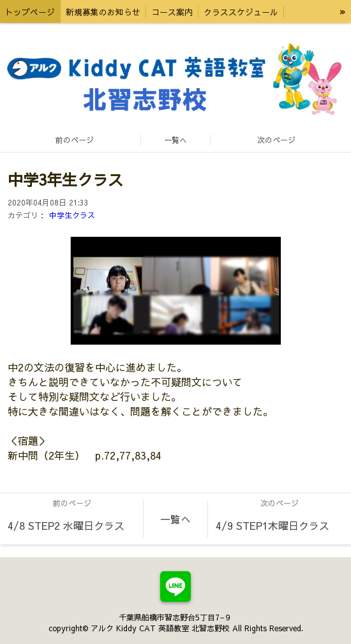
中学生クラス (72, 215)
